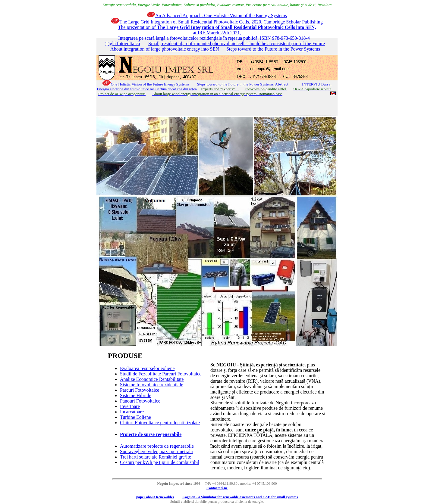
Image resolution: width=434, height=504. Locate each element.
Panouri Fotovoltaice (140, 401)
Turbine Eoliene (135, 417)
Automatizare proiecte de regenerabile (157, 446)
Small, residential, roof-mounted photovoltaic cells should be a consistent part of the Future (237, 44)
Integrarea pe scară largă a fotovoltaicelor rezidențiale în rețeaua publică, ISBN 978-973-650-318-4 (214, 38)
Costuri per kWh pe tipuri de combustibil (160, 462)
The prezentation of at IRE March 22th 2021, (217, 30)
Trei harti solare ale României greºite (156, 457)
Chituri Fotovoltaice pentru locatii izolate (160, 423)
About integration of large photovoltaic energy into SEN (165, 49)
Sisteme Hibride (136, 395)
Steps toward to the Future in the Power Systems (273, 49)
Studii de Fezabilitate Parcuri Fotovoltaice (161, 374)
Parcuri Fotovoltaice (140, 390)
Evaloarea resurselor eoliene (147, 368)
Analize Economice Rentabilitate (152, 379)
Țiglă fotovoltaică (123, 44)
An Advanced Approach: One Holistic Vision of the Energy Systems (217, 16)
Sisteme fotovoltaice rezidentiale (152, 385)
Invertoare (130, 406)
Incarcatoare (132, 412)
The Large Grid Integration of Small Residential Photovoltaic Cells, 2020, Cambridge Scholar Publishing (217, 22)
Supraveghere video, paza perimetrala (156, 451)
